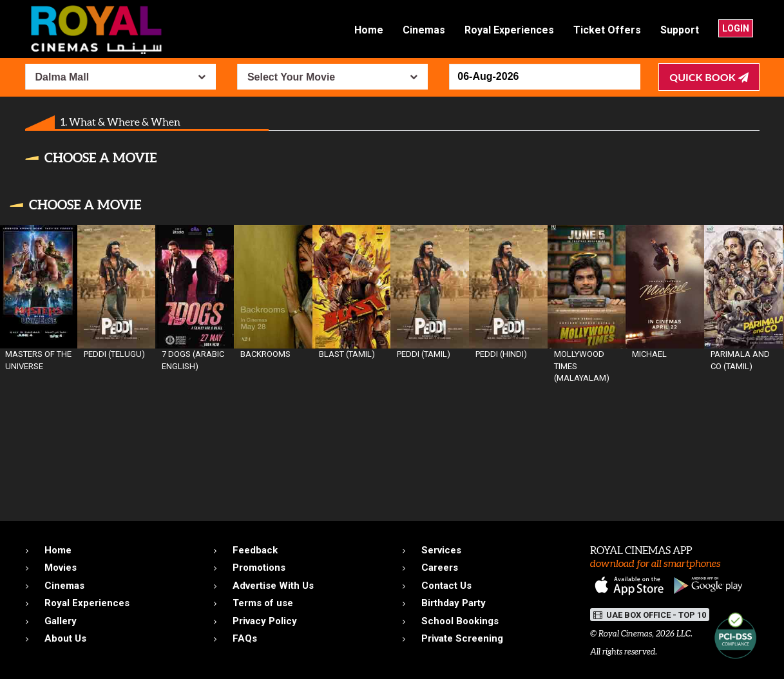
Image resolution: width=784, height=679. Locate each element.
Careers (440, 568)
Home (369, 30)
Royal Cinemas (625, 634)
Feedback (255, 550)
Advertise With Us (273, 586)
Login (736, 28)
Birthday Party (454, 603)
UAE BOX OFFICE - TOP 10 (650, 615)
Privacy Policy (265, 621)
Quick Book (709, 77)
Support (680, 30)
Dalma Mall (62, 77)
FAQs (245, 638)
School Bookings (460, 621)
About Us (65, 638)
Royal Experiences (509, 30)
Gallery (61, 621)
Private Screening (462, 638)
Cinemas (424, 30)
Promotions (259, 568)
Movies (61, 568)
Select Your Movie (291, 77)
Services (441, 550)
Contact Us (446, 586)
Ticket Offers (607, 30)
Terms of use (263, 603)
